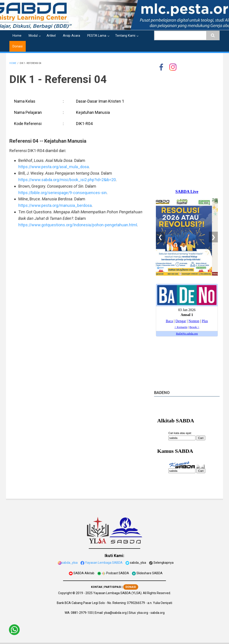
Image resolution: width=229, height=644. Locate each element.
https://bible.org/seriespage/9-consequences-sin (63, 193)
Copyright (65, 593)
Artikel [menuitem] (51, 36)
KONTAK (97, 587)
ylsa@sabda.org (115, 613)
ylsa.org (143, 613)
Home (13, 63)
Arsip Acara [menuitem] (71, 36)
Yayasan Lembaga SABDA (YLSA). (118, 593)
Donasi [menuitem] (18, 46)
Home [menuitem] (17, 36)
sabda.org (158, 613)
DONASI (131, 587)
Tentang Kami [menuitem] (125, 36)
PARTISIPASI (113, 587)
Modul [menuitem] (33, 36)
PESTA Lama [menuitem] (97, 36)
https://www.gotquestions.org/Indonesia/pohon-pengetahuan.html (78, 225)
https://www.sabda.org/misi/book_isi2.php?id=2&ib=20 (67, 180)
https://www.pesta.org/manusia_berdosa (55, 205)
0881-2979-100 (82, 613)
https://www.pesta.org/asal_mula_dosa (54, 167)
